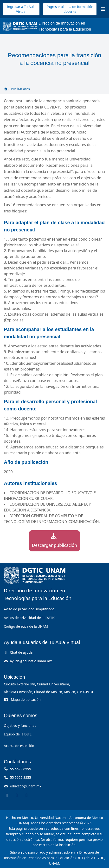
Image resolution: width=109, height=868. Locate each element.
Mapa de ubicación (22, 699)
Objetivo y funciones (20, 725)
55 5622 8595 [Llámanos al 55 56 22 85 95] (17, 769)
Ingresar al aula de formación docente (70, 9)
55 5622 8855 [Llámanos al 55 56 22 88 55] (17, 777)
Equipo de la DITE (18, 734)
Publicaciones (21, 89)
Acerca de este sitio (19, 746)
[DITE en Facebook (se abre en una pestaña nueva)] (7, 795)
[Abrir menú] (103, 9)
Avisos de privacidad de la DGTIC (30, 618)
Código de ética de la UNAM (26, 626)
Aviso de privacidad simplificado (29, 609)
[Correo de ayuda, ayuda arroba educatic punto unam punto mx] (28, 661)
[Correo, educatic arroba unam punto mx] (23, 786)
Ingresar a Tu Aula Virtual (21, 9)
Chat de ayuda (18, 652)
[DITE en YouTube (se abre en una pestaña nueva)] (27, 795)
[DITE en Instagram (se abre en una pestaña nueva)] (17, 795)
